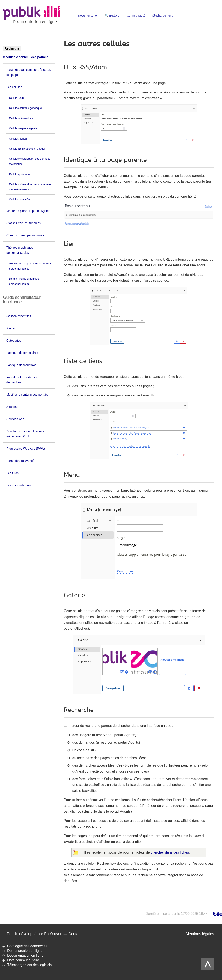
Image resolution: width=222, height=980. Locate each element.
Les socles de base (19, 485)
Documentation (88, 16)
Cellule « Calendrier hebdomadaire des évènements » (30, 187)
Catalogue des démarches (27, 946)
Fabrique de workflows (21, 365)
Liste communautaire (23, 960)
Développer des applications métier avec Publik (25, 434)
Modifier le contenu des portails (26, 57)
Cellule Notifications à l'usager (27, 149)
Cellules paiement (20, 174)
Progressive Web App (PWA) (26, 449)
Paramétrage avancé (20, 461)
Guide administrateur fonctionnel (22, 299)
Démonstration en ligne (25, 951)
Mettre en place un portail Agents (28, 211)
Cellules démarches (21, 118)
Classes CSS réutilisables (24, 223)
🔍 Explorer (113, 16)
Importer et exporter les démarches (22, 380)
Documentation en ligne (25, 955)
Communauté (136, 16)
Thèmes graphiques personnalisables (20, 250)
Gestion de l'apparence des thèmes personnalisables (30, 266)
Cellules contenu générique (26, 108)
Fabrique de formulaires (22, 353)
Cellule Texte (17, 98)
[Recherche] (12, 48)
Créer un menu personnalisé (25, 235)
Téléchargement (162, 16)
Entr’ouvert (53, 934)
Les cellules (14, 87)
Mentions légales (200, 934)
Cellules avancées (20, 200)
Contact (75, 934)
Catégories (14, 341)
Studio (11, 328)
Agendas (12, 407)
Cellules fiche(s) (19, 139)
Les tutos (13, 473)
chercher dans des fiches (170, 852)
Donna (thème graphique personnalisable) (24, 281)
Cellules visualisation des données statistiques (30, 161)
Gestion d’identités (19, 316)
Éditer (217, 914)
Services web (15, 419)
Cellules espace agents (23, 128)
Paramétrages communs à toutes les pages (28, 72)
